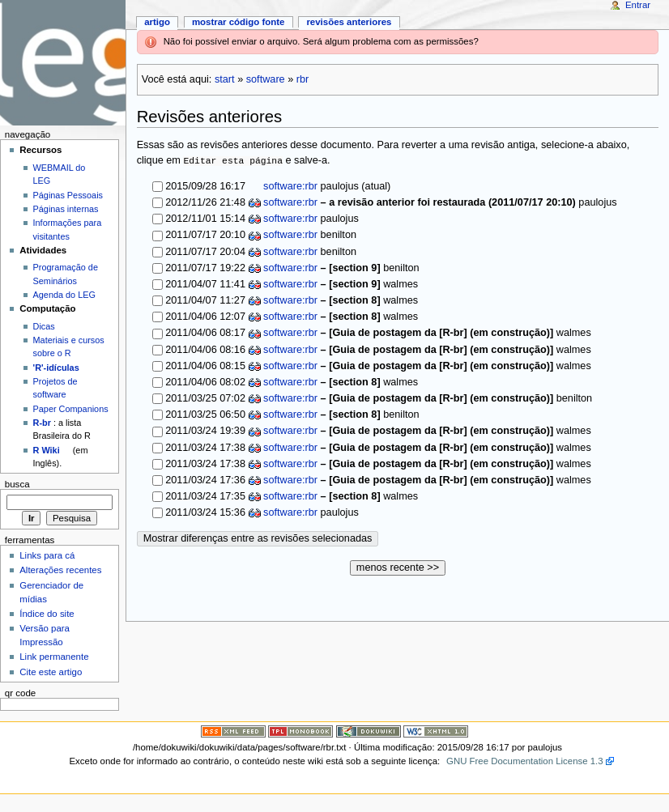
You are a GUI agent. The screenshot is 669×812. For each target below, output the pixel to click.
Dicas (44, 326)
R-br (42, 423)
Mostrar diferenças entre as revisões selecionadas (258, 538)
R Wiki (47, 450)
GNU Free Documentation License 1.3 (525, 761)
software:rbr (290, 186)
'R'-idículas (56, 368)
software (266, 79)
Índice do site (47, 614)
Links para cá (47, 555)
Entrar (638, 5)
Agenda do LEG (64, 295)
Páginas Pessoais (68, 195)
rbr (303, 79)
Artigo (157, 22)
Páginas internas (66, 209)
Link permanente (54, 657)
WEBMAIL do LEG (60, 174)
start (225, 79)
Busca (17, 484)
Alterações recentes (60, 570)
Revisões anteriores (349, 22)
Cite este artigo (51, 672)
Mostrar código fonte (239, 22)
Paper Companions (71, 409)
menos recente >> (398, 568)
